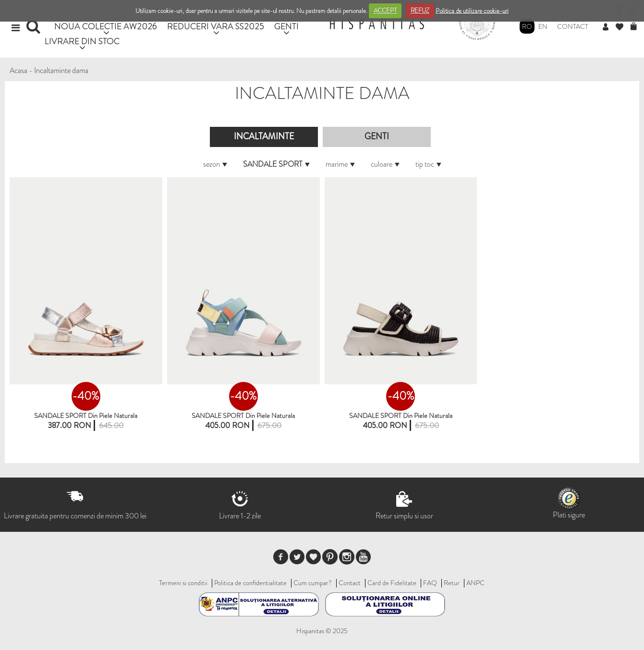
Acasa (18, 70)
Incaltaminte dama (61, 70)
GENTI (286, 26)
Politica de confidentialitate (250, 583)
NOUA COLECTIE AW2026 (106, 26)
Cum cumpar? (313, 583)
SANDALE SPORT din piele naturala (86, 416)
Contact (573, 26)
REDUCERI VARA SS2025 (216, 26)
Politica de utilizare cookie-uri (472, 10)
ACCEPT (385, 10)
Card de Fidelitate (392, 583)
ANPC (475, 583)
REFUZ (420, 10)
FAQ (430, 583)
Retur (452, 583)
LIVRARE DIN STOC (82, 41)
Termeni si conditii (183, 583)
